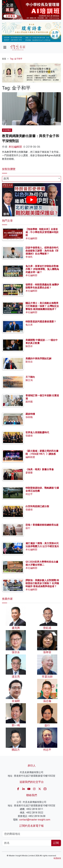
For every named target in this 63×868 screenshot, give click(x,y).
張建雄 (29, 436)
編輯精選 (30, 457)
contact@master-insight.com (35, 820)
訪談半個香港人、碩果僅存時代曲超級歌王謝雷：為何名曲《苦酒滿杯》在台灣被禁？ (42, 251)
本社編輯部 (15, 147)
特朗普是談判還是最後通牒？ (41, 322)
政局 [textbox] (6, 178)
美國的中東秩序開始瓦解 (38, 358)
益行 (28, 528)
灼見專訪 (7, 130)
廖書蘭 (29, 473)
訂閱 (56, 843)
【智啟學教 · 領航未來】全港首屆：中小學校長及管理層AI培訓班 (42, 232)
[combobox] (32, 179)
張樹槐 (29, 417)
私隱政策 (57, 858)
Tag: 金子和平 (16, 59)
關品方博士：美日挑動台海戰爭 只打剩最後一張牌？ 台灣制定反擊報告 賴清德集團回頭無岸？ (42, 306)
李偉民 (29, 257)
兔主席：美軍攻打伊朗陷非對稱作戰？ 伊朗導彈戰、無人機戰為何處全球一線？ (42, 269)
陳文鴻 (29, 380)
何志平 (29, 494)
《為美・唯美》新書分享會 (40, 469)
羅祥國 (29, 402)
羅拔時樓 (30, 414)
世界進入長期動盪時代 (37, 432)
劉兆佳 (29, 362)
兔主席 (29, 325)
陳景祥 (29, 346)
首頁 (4, 59)
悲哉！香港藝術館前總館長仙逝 (42, 525)
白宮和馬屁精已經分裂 (37, 506)
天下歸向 (30, 377)
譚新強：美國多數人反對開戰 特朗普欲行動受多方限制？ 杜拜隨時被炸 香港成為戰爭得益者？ (42, 583)
